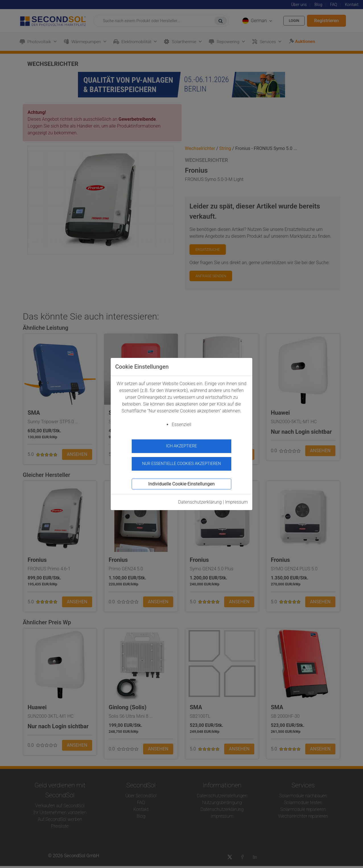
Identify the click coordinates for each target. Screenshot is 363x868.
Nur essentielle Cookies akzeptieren (181, 461)
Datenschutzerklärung (200, 500)
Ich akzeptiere (182, 446)
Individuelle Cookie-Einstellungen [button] (181, 482)
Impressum (236, 500)
